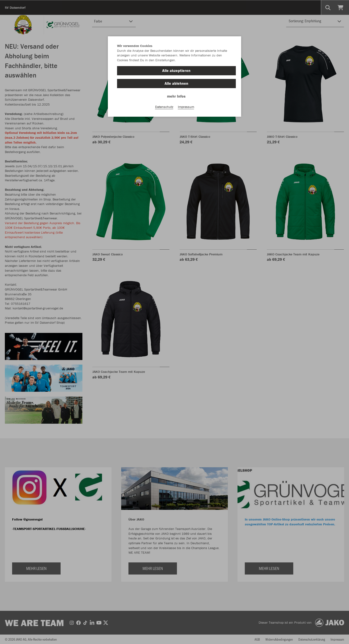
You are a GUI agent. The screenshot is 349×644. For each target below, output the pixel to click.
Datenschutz (164, 107)
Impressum (186, 107)
